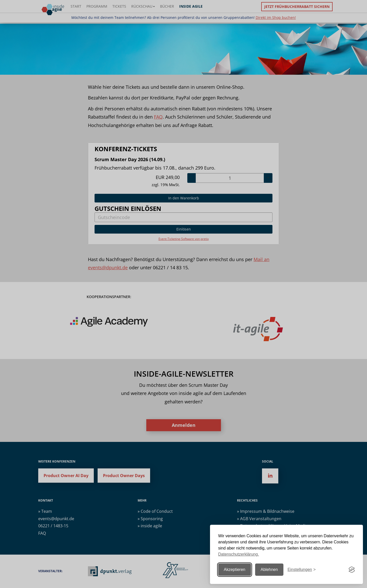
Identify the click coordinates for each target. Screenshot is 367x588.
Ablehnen (269, 570)
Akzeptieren (235, 570)
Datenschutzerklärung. (239, 554)
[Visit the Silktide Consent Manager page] (352, 570)
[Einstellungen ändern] (302, 570)
